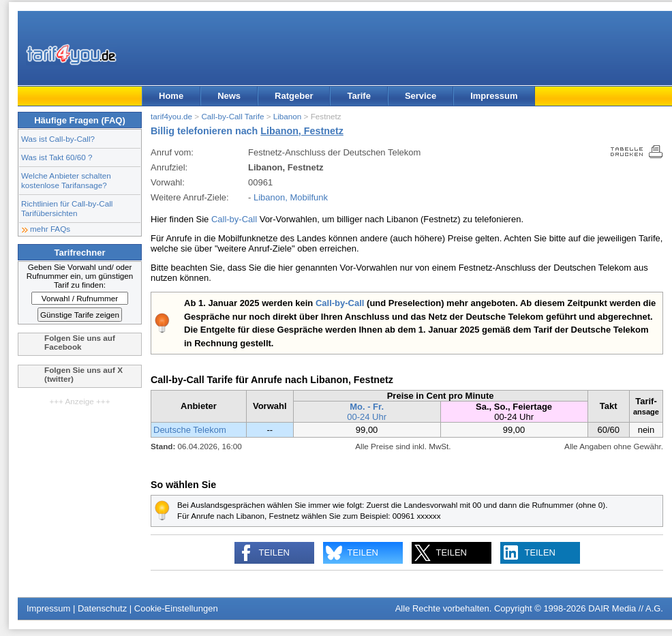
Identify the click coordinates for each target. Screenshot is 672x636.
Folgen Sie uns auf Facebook (80, 342)
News (229, 96)
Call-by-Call (234, 219)
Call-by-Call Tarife (232, 116)
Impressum (494, 96)
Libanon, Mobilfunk (291, 197)
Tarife (358, 96)
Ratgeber (294, 96)
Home (171, 96)
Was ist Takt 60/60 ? (57, 157)
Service (421, 96)
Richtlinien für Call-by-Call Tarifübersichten (67, 208)
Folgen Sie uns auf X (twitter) (83, 374)
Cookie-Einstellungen (176, 608)
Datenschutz (102, 608)
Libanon (288, 116)
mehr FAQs (50, 229)
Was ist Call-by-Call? (58, 139)
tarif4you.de (171, 116)
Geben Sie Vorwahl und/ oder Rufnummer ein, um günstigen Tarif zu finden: (80, 276)
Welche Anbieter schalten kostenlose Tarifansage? (66, 180)
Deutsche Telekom (190, 430)
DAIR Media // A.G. (626, 608)
